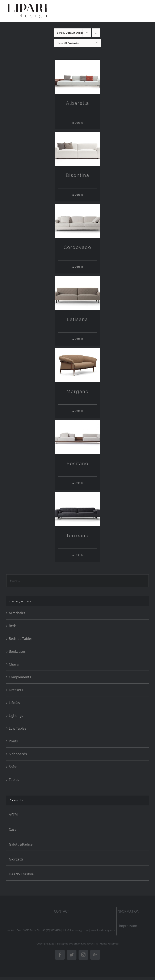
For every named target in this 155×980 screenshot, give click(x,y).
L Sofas (14, 703)
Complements (20, 677)
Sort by (70, 33)
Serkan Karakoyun (83, 944)
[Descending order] (96, 33)
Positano (77, 463)
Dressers (16, 690)
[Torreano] (78, 509)
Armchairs (17, 613)
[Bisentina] (78, 149)
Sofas (13, 767)
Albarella (77, 103)
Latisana (77, 319)
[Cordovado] (78, 221)
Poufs (13, 741)
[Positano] (78, 437)
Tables (14, 780)
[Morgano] (78, 365)
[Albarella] (78, 77)
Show (68, 43)
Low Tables (18, 728)
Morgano (77, 391)
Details (79, 123)
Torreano (77, 535)
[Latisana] (78, 293)
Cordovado (77, 247)
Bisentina (77, 175)
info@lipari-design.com (76, 930)
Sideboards (18, 754)
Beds (13, 626)
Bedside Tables (21, 639)
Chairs (14, 664)
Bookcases (17, 651)
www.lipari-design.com (104, 930)
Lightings (16, 716)
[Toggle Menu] (145, 11)
